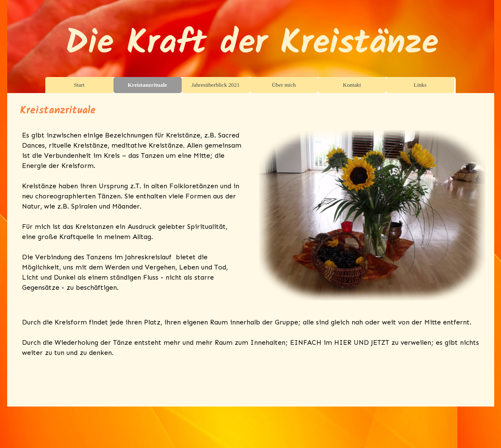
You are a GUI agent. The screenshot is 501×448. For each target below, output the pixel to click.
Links (420, 85)
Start (79, 85)
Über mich (284, 85)
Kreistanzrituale (147, 85)
